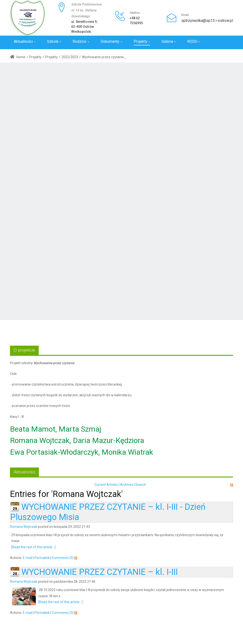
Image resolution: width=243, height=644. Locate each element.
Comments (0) (63, 558)
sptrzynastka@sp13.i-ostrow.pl (207, 21)
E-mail (28, 558)
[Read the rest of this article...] (33, 547)
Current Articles (106, 485)
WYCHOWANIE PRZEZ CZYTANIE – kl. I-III (100, 572)
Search (141, 485)
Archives (127, 485)
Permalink (42, 558)
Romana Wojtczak (24, 527)
